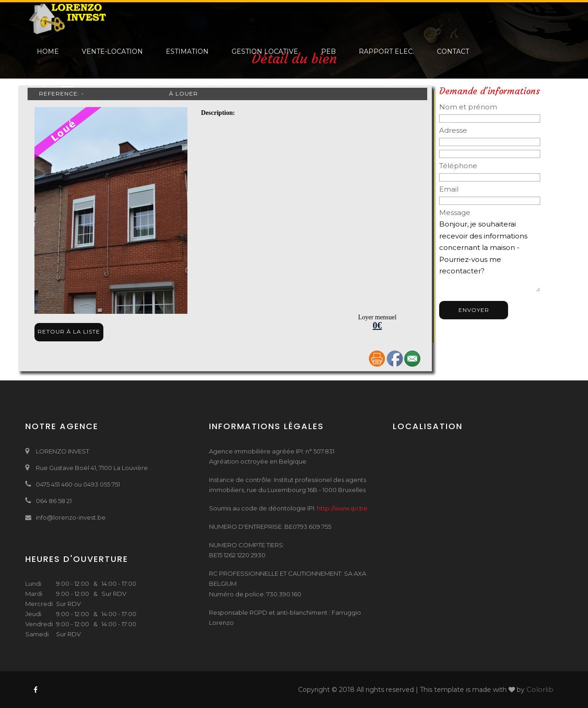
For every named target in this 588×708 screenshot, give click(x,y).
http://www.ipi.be (342, 508)
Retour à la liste (69, 331)
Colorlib (540, 689)
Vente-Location (112, 51)
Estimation (187, 51)
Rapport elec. (386, 51)
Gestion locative (265, 51)
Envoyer (474, 310)
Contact (453, 51)
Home (48, 51)
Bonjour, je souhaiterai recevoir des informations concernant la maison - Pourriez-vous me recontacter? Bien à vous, (490, 255)
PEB (328, 51)
